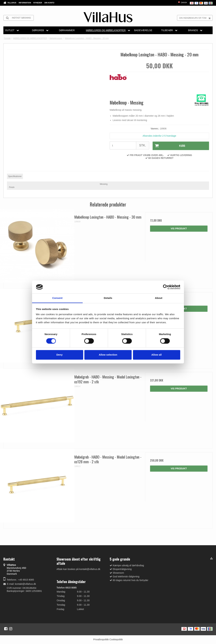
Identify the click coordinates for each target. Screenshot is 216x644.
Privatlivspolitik (101, 639)
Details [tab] (108, 298)
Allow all (157, 355)
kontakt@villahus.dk (25, 584)
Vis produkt (179, 229)
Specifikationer (15, 176)
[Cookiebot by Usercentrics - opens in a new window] (165, 287)
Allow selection (108, 355)
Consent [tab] (57, 298)
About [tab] (159, 298)
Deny (59, 355)
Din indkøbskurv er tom (196, 18)
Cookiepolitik (116, 639)
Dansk (182, 3)
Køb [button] (169, 146)
